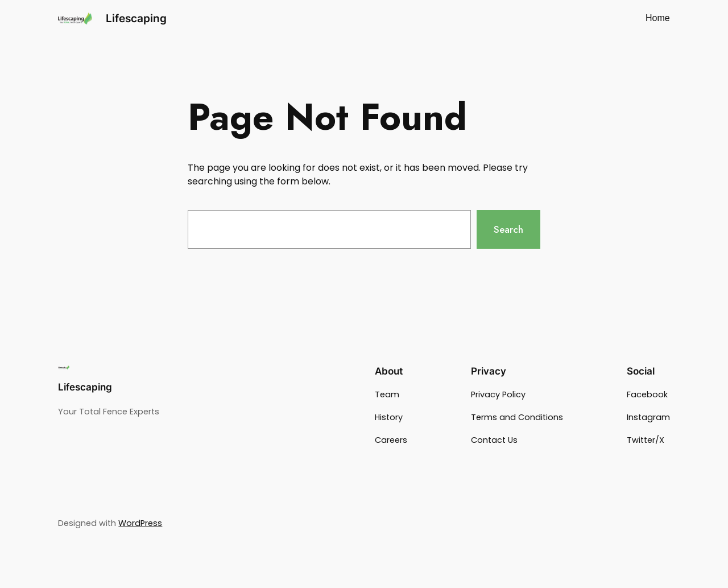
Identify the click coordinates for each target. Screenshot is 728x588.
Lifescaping (136, 18)
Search (508, 229)
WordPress (140, 523)
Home (658, 18)
